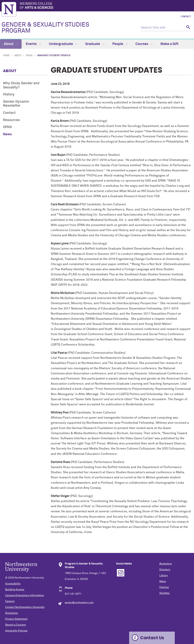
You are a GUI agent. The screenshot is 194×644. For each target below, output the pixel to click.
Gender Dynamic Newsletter (16, 104)
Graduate (95, 44)
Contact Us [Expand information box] (152, 638)
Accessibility (13, 584)
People (120, 44)
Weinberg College (106, 6)
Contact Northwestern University (25, 607)
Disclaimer (12, 613)
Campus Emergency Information (25, 595)
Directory (165, 570)
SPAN (7, 127)
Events (33, 44)
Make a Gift (169, 44)
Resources (11, 120)
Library (164, 576)
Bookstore (166, 564)
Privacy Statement (16, 619)
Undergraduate (63, 44)
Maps (163, 581)
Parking (164, 587)
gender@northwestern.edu (79, 603)
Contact (186, 17)
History (9, 94)
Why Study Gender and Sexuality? (21, 85)
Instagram (121, 573)
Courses (144, 44)
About (11, 44)
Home (6, 56)
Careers (10, 601)
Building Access (15, 590)
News (29, 56)
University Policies (16, 631)
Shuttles (164, 593)
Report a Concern (16, 625)
